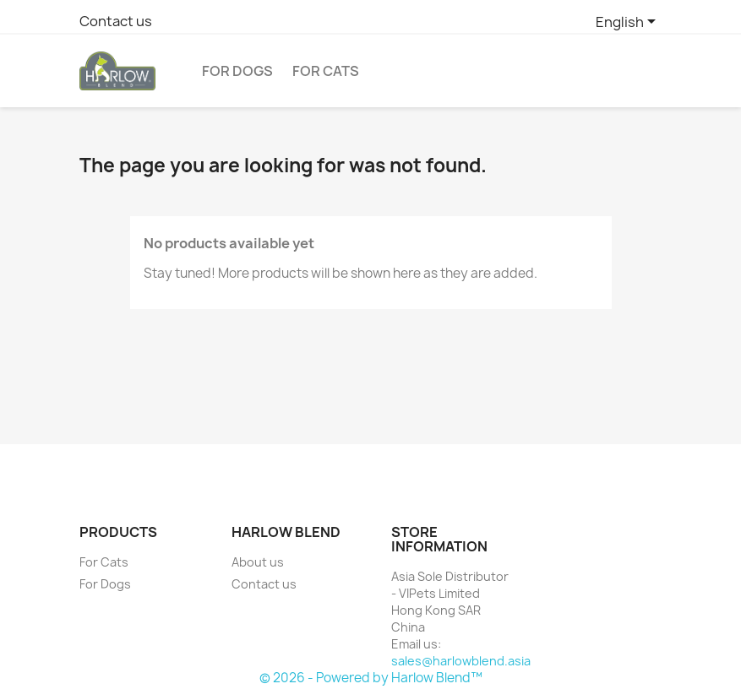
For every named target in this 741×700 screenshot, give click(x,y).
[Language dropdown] (629, 23)
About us (258, 562)
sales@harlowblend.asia (461, 661)
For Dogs (237, 71)
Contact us (116, 21)
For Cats (326, 71)
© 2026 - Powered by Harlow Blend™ (371, 678)
